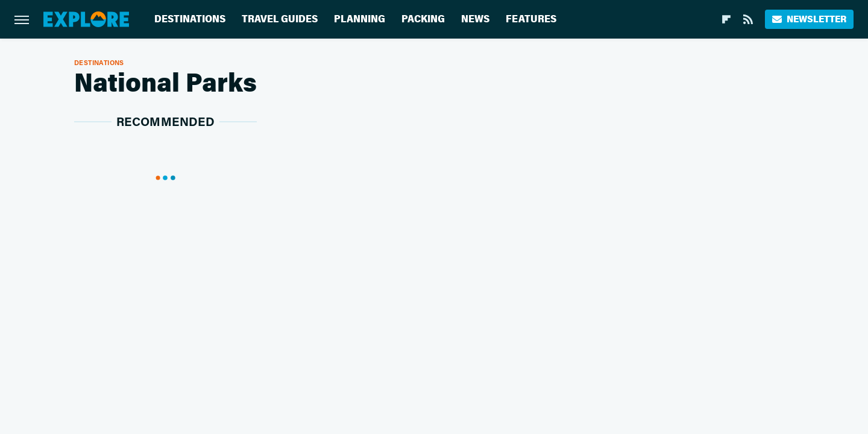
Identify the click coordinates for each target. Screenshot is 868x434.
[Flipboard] (726, 19)
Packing (423, 19)
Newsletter (809, 19)
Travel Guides (280, 19)
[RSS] (748, 19)
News (475, 19)
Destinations (190, 19)
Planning (360, 19)
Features (531, 19)
